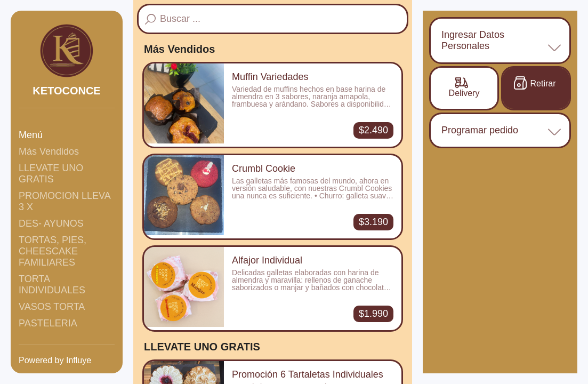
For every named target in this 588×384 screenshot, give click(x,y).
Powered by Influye (55, 360)
